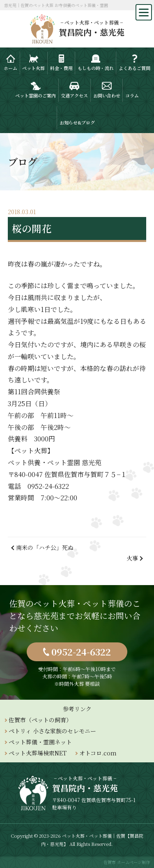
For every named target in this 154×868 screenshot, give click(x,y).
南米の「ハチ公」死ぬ (45, 547)
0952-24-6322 (81, 652)
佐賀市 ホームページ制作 (127, 862)
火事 (132, 558)
